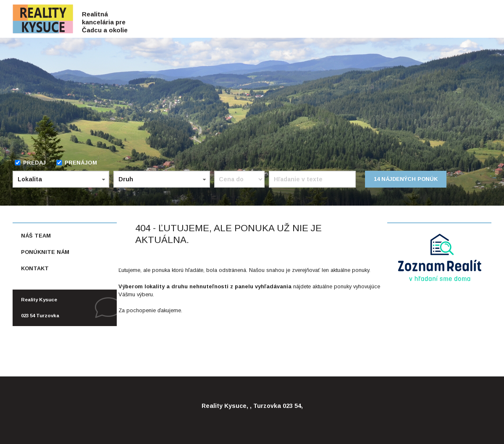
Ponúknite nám (45, 252)
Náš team (36, 236)
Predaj (30, 163)
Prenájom (76, 163)
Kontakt (35, 268)
